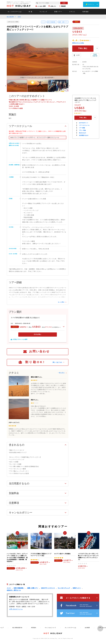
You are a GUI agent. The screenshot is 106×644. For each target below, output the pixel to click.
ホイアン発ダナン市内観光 (62, 554)
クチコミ (72, 12)
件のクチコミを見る (78, 43)
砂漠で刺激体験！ (52, 22)
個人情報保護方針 (17, 628)
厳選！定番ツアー (63, 22)
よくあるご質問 (42, 6)
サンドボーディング (64, 588)
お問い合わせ (39, 351)
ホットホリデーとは (15, 12)
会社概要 (87, 628)
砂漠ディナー (77, 588)
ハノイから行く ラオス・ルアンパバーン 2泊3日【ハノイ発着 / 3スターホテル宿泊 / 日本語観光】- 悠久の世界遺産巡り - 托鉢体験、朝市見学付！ (17, 558)
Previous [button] (6, 86)
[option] (38, 56)
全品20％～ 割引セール (14, 590)
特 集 (31, 12)
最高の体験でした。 (37, 377)
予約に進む (83, 48)
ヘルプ (2, 628)
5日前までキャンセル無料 (20, 339)
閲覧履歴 (63, 6)
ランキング (43, 12)
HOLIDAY (19, 6)
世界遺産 (86, 12)
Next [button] (69, 86)
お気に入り (53, 6)
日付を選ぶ (38, 334)
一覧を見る (61, 373)
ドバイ (19, 17)
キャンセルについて (50, 628)
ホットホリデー (10, 17)
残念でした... (35, 400)
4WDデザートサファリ (48, 588)
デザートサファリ (14, 423)
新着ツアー (58, 12)
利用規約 (34, 628)
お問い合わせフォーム (16, 609)
